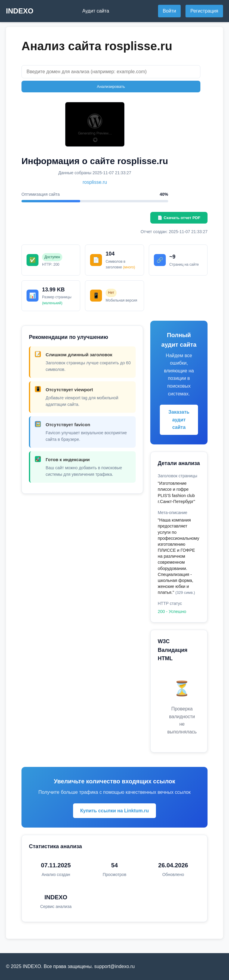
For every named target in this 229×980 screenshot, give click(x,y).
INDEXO (20, 11)
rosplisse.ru (95, 182)
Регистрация (204, 11)
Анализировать (111, 87)
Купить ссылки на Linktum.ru (114, 811)
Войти (170, 11)
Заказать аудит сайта (179, 420)
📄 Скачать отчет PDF (179, 218)
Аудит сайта (96, 11)
